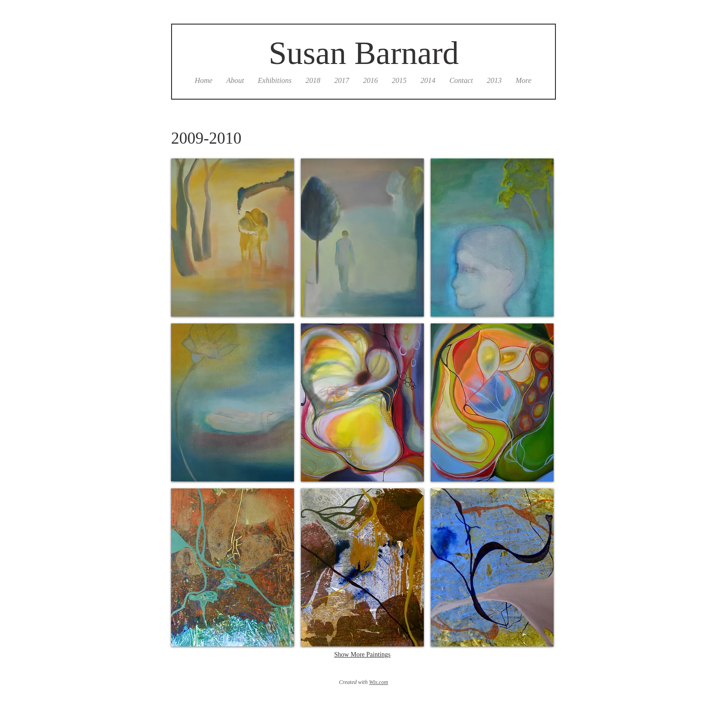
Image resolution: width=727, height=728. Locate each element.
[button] (233, 237)
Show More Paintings (362, 655)
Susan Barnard (363, 53)
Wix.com (379, 682)
